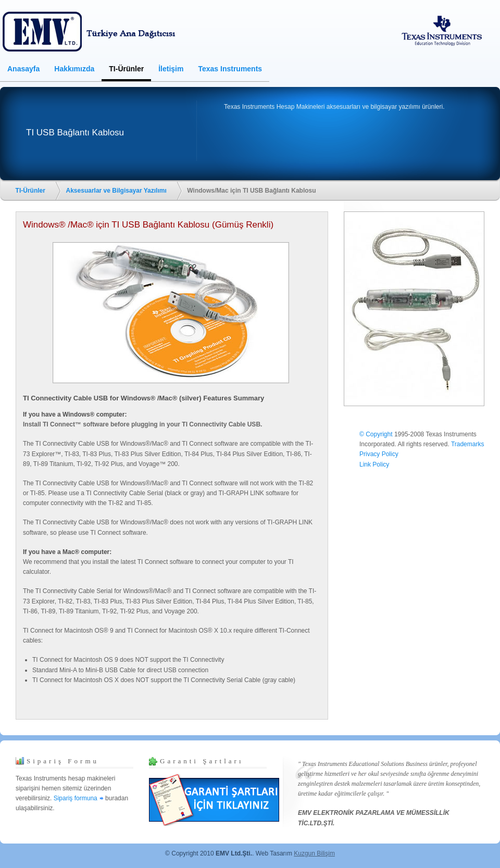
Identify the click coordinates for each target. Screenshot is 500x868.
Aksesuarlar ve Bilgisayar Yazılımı (116, 191)
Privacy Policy (379, 454)
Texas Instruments (230, 69)
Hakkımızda (74, 69)
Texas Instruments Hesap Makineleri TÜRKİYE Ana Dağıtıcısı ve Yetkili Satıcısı (96, 31)
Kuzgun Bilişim (314, 853)
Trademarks (468, 444)
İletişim (171, 69)
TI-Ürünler (126, 69)
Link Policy (374, 464)
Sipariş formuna (76, 798)
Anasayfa (23, 69)
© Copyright (376, 434)
